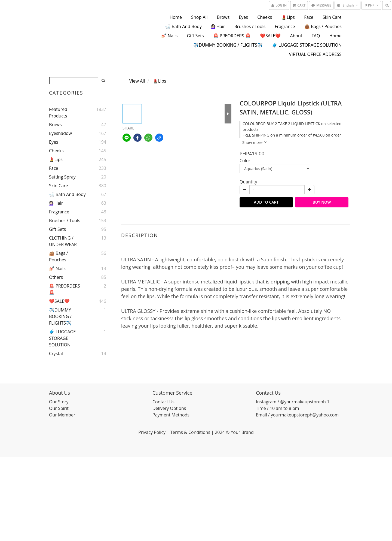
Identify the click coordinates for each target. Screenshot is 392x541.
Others (56, 277)
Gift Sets (195, 36)
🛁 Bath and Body (183, 26)
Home (176, 17)
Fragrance (285, 26)
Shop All (199, 17)
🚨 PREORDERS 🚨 (232, 36)
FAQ (316, 36)
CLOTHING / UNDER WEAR (63, 241)
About (296, 36)
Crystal (56, 353)
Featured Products (58, 113)
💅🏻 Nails (169, 36)
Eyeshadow (60, 133)
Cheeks (265, 17)
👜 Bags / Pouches (323, 26)
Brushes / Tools (250, 26)
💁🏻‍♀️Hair (218, 26)
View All (137, 81)
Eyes (243, 17)
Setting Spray (62, 177)
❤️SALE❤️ (270, 36)
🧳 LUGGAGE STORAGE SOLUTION (307, 45)
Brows (223, 17)
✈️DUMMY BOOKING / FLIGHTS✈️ (228, 45)
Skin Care (332, 17)
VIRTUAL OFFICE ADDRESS (315, 54)
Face (309, 17)
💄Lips (288, 17)
